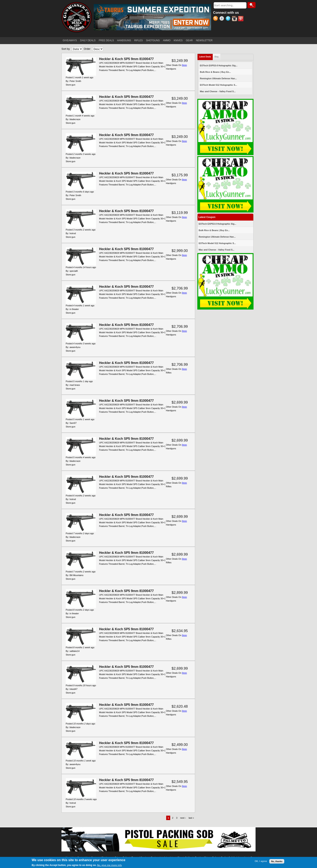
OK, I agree (261, 862)
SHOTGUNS (153, 40)
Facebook (222, 19)
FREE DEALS (106, 40)
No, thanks (277, 862)
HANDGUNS (124, 40)
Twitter (229, 19)
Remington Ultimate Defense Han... (218, 78)
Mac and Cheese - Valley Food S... (218, 91)
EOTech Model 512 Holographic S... (219, 85)
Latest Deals (206, 56)
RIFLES (138, 40)
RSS (216, 19)
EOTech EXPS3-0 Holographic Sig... (219, 66)
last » (191, 818)
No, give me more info (109, 866)
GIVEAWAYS (70, 40)
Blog (217, 57)
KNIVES (178, 40)
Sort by (66, 49)
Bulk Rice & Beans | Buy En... (215, 72)
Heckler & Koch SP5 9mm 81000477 (126, 59)
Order (87, 49)
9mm (184, 65)
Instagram (235, 19)
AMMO (167, 40)
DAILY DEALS (88, 40)
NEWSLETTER (204, 40)
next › (183, 818)
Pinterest (241, 19)
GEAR (189, 40)
